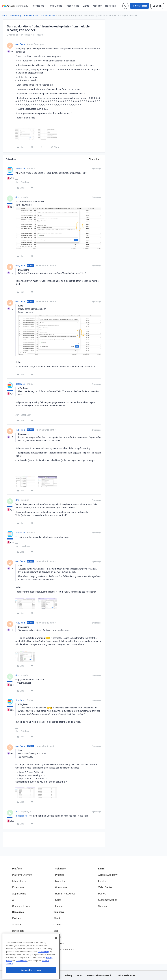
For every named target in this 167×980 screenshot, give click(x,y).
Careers (58, 924)
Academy (97, 6)
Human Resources (65, 894)
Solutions (60, 869)
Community (16, 15)
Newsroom (59, 943)
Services (17, 924)
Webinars (103, 906)
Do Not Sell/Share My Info (100, 975)
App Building (19, 894)
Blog (56, 931)
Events (86, 6)
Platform (17, 869)
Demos (102, 894)
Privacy (69, 975)
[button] (139, 6)
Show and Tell (48, 15)
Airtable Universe (21, 950)
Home (4, 15)
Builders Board (31, 15)
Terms (80, 975)
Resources (18, 912)
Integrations (19, 881)
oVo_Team (20, 44)
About (57, 918)
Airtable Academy (108, 875)
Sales (58, 900)
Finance (60, 906)
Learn (101, 869)
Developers (18, 931)
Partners (17, 918)
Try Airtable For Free (64, 950)
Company (59, 912)
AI (13, 900)
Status (57, 937)
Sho (17, 197)
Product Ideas (72, 6)
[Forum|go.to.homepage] (15, 6)
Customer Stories (108, 900)
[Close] (56, 957)
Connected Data (21, 906)
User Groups (56, 6)
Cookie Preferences (126, 975)
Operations (61, 887)
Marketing (61, 881)
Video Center (105, 887)
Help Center (111, 6)
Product (60, 875)
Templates (18, 943)
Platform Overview (22, 875)
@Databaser (21, 816)
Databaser (20, 168)
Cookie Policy (43, 970)
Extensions (18, 887)
